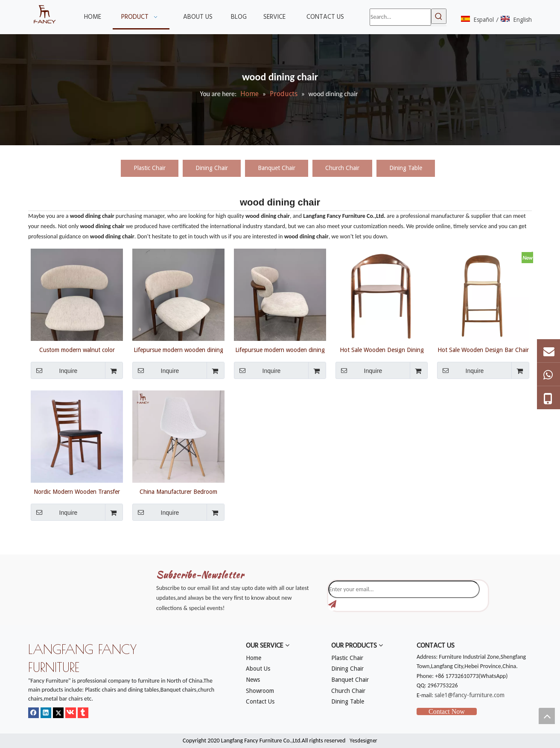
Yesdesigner (363, 741)
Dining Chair (212, 168)
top (547, 716)
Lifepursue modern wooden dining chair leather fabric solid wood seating (178, 350)
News (253, 680)
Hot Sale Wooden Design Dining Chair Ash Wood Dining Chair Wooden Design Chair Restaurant (382, 350)
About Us (258, 669)
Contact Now (447, 711)
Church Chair (342, 168)
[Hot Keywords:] (439, 16)
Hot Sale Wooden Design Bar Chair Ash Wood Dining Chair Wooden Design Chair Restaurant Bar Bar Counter (483, 350)
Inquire (54, 370)
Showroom (260, 691)
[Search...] (400, 17)
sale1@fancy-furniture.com (470, 695)
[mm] (35, 549)
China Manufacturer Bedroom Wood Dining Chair (178, 492)
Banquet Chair (277, 168)
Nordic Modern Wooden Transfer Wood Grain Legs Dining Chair (77, 492)
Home (254, 658)
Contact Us (260, 701)
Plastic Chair (150, 168)
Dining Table (406, 168)
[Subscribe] (332, 604)
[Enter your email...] (404, 589)
